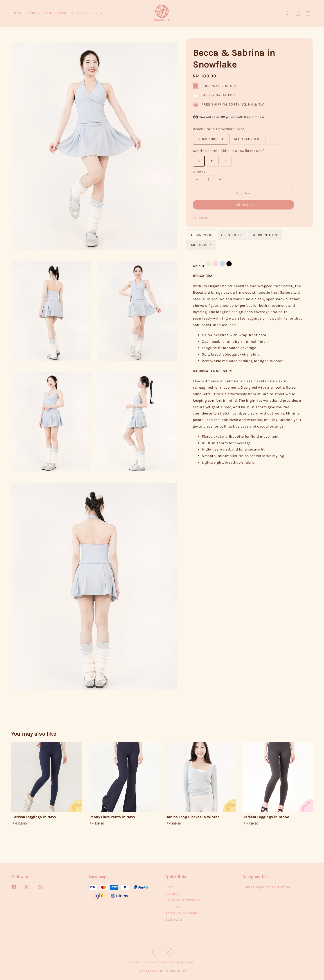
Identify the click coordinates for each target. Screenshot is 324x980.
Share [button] (200, 218)
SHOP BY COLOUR (84, 13)
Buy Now (244, 193)
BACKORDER (201, 245)
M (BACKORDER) (247, 139)
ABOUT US (173, 894)
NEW (18, 13)
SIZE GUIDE (174, 920)
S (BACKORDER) (210, 139)
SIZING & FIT (232, 235)
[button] (288, 14)
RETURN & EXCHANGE (182, 913)
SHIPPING (173, 907)
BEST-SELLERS (55, 13)
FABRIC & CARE (265, 235)
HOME (170, 887)
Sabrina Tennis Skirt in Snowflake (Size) (229, 151)
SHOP (31, 13)
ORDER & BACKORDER (182, 900)
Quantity (199, 172)
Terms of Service (151, 971)
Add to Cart (243, 205)
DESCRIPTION (201, 235)
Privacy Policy (176, 971)
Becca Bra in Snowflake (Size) (219, 129)
